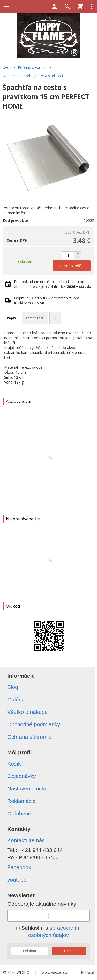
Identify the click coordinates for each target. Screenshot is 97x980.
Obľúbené (19, 813)
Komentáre (35, 318)
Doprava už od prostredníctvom (47, 300)
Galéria (16, 699)
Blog (13, 687)
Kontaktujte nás (26, 840)
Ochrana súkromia (29, 737)
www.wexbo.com (56, 972)
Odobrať (30, 951)
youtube (17, 880)
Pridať (69, 951)
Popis (11, 318)
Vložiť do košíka (72, 266)
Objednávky (22, 776)
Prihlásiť (88, 972)
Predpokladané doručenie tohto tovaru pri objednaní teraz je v (53, 284)
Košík (14, 764)
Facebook (19, 867)
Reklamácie (21, 801)
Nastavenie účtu (27, 788)
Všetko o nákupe (27, 712)
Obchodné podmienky (34, 724)
